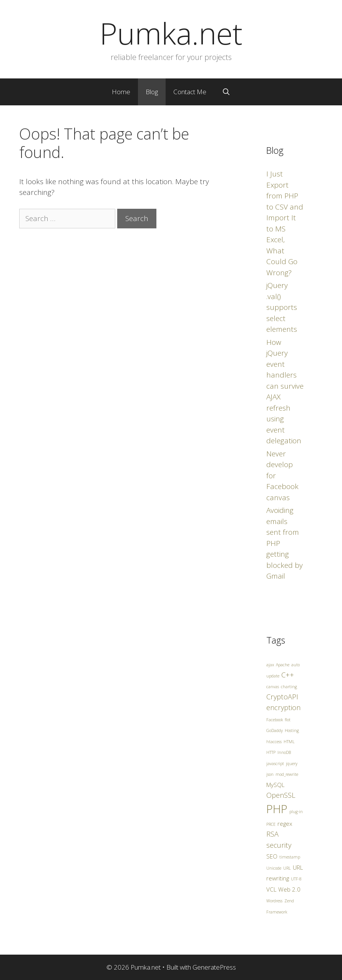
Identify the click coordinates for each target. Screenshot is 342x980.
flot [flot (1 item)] (288, 720)
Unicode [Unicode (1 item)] (274, 868)
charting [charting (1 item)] (289, 687)
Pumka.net (171, 33)
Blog (152, 92)
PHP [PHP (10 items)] (277, 809)
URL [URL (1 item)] (287, 868)
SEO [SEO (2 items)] (272, 856)
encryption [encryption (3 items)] (283, 707)
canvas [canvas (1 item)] (273, 687)
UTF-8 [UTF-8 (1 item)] (296, 879)
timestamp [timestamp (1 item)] (290, 857)
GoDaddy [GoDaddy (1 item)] (275, 730)
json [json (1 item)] (270, 774)
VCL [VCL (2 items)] (271, 889)
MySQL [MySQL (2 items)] (275, 785)
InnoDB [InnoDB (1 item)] (284, 752)
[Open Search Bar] (226, 92)
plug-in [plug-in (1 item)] (296, 812)
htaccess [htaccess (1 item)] (274, 742)
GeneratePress (214, 967)
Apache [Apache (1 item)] (283, 665)
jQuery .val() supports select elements (282, 307)
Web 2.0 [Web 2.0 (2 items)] (289, 889)
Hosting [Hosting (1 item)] (292, 730)
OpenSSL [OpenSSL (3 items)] (281, 795)
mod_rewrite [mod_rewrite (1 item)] (287, 774)
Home (121, 92)
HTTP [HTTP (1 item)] (271, 752)
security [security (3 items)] (279, 845)
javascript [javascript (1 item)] (275, 764)
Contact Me (190, 92)
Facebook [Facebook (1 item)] (275, 720)
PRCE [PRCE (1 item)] (271, 824)
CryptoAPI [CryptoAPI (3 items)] (282, 697)
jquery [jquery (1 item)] (292, 764)
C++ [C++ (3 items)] (288, 675)
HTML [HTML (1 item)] (289, 742)
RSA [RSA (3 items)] (272, 834)
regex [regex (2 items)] (285, 824)
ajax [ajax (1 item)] (270, 665)
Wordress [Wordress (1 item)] (274, 901)
